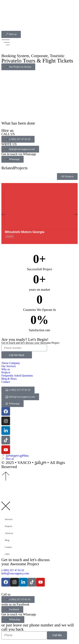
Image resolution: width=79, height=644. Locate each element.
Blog (7, 540)
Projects (9, 526)
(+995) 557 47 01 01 (14, 570)
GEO (7, 554)
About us (9, 533)
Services (9, 519)
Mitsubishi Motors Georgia (25, 232)
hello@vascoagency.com (15, 573)
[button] (4, 214)
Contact (8, 547)
